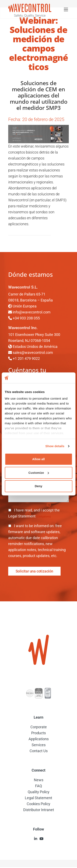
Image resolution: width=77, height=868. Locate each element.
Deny (38, 486)
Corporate (39, 727)
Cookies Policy (38, 804)
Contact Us (39, 751)
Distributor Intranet (39, 810)
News (39, 780)
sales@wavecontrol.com (33, 352)
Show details (55, 446)
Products (38, 733)
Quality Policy (39, 792)
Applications (39, 739)
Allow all (38, 459)
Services (39, 745)
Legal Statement (22, 516)
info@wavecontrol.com (32, 312)
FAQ (38, 786)
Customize (39, 473)
